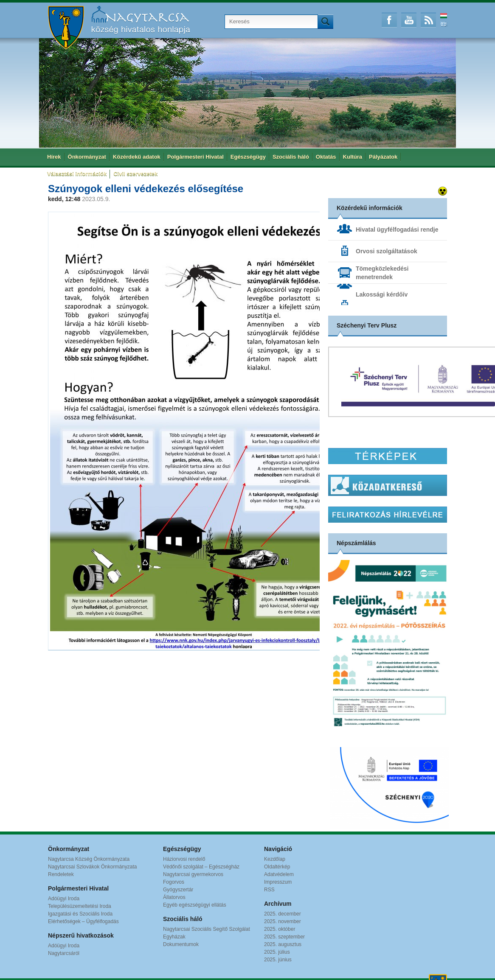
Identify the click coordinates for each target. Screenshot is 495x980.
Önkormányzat (87, 157)
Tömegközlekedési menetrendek (382, 273)
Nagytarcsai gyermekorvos (193, 874)
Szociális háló (291, 157)
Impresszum (278, 882)
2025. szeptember (284, 937)
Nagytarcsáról (64, 953)
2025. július (277, 952)
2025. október (280, 929)
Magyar (444, 16)
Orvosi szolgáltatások (387, 251)
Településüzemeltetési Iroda (80, 906)
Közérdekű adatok (137, 157)
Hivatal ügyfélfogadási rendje (397, 230)
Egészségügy (248, 157)
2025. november (283, 921)
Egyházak (174, 937)
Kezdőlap (275, 859)
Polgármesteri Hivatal (195, 157)
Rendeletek (61, 874)
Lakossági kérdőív (382, 294)
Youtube (409, 20)
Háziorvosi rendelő (184, 859)
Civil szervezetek (135, 174)
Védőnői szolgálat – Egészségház (201, 867)
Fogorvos (174, 882)
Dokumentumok (181, 944)
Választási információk (77, 174)
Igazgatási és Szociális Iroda (80, 914)
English (444, 24)
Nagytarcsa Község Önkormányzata (89, 859)
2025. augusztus (283, 944)
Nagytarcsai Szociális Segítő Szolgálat (207, 929)
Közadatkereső (388, 485)
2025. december (283, 914)
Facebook (389, 20)
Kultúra (353, 157)
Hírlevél (388, 515)
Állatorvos (174, 897)
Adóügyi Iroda (64, 899)
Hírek (54, 157)
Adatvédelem (279, 874)
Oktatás (326, 157)
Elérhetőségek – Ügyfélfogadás (83, 921)
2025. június (278, 960)
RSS (428, 20)
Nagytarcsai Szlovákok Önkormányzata (92, 867)
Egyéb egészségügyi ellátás (195, 905)
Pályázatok (383, 157)
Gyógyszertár (178, 890)
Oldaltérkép (277, 867)
